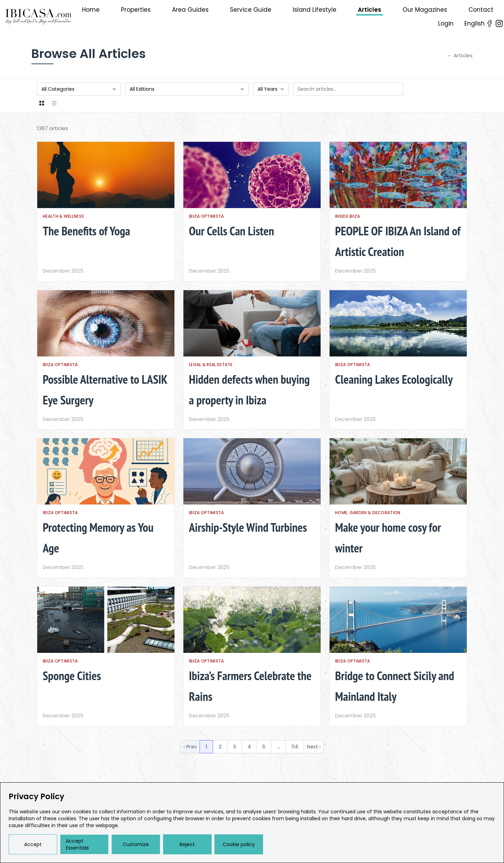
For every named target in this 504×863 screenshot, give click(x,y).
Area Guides (190, 10)
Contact (481, 10)
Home (91, 10)
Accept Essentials (77, 844)
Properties (136, 10)
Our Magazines (425, 10)
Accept (33, 844)
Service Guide (251, 10)
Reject (187, 844)
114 (295, 747)
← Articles (460, 55)
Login (446, 23)
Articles (370, 10)
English (475, 23)
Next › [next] (314, 747)
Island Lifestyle (315, 10)
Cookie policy (239, 844)
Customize (136, 844)
